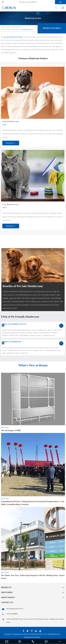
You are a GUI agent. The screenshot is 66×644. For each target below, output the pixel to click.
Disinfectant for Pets (27, 29)
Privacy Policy (35, 637)
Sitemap (27, 637)
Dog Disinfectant (11, 121)
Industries (7, 592)
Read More (11, 143)
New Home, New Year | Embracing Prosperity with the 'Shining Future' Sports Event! (33, 577)
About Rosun (8, 597)
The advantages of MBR (11, 430)
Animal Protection (16, 27)
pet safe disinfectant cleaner (13, 37)
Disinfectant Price (52, 28)
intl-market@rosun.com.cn (12, 609)
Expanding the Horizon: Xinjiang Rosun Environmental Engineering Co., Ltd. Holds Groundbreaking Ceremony (33, 503)
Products (8, 27)
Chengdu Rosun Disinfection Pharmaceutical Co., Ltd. (30, 634)
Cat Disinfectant (10, 204)
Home (3, 27)
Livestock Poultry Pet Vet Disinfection (11, 29)
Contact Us (7, 602)
